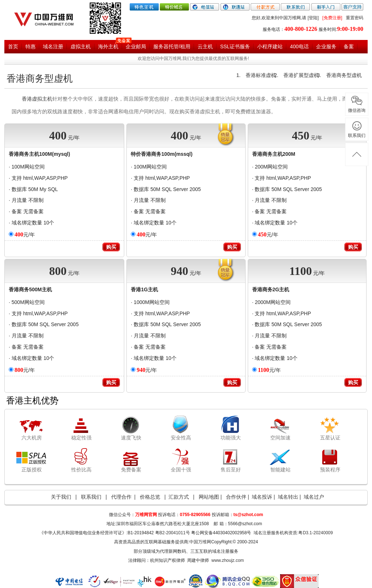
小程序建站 (270, 46)
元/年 (25, 235)
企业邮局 (136, 46)
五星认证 (330, 438)
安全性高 (181, 438)
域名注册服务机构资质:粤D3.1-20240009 (293, 533)
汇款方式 (179, 497)
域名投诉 (262, 497)
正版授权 (32, 470)
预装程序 (330, 470)
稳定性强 (81, 438)
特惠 (31, 46)
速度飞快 (131, 438)
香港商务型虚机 (40, 79)
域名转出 (288, 497)
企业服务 (326, 46)
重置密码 (355, 18)
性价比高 (81, 470)
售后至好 (231, 470)
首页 (13, 46)
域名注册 (53, 46)
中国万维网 (200, 542)
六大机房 (32, 438)
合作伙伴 (237, 497)
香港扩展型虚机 (301, 75)
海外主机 (108, 46)
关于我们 (61, 497)
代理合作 (121, 497)
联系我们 (91, 497)
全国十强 (181, 470)
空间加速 (280, 438)
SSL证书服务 (235, 46)
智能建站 (280, 470)
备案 (349, 46)
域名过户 (314, 497)
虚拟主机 (81, 46)
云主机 (205, 46)
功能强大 (231, 438)
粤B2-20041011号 (173, 533)
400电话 (299, 46)
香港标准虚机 (261, 75)
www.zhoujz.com (228, 560)
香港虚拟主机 (37, 99)
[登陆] (313, 18)
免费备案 (131, 470)
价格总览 (150, 497)
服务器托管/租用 (172, 46)
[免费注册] (332, 18)
